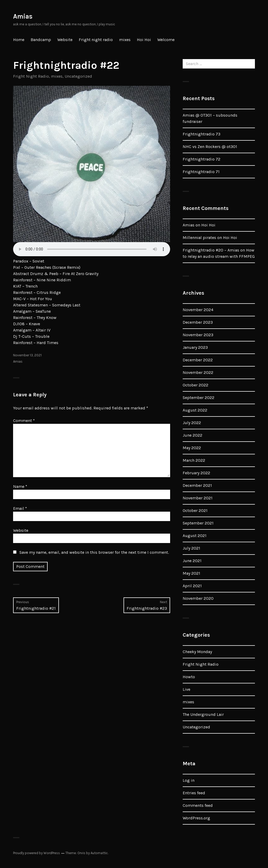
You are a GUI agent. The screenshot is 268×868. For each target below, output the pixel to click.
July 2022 (192, 423)
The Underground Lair (203, 714)
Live (186, 689)
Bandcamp (41, 40)
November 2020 (198, 598)
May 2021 (191, 573)
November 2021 (198, 498)
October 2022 (196, 385)
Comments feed (198, 805)
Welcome (166, 40)
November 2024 (198, 310)
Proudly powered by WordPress (37, 853)
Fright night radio (96, 40)
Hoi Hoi (144, 40)
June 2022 (192, 435)
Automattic (99, 853)
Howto (189, 677)
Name (20, 486)
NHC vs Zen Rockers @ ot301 (210, 147)
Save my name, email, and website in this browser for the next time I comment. (94, 552)
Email (20, 508)
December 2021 (197, 485)
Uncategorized (78, 76)
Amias (23, 16)
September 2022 (199, 398)
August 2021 (195, 536)
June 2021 (192, 561)
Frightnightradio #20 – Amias (211, 250)
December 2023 (198, 322)
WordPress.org (196, 818)
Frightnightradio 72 (202, 159)
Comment (24, 421)
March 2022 (194, 460)
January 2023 (195, 347)
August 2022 (195, 410)
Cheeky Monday (197, 652)
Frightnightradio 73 (202, 134)
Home (19, 40)
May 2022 (192, 448)
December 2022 (198, 360)
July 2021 (191, 548)
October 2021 (195, 510)
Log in (189, 780)
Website (65, 40)
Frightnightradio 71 (201, 172)
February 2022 (196, 473)
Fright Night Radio (31, 76)
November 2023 (198, 335)
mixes (125, 40)
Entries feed (194, 793)
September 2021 (198, 523)
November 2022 (198, 372)
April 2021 (192, 586)
